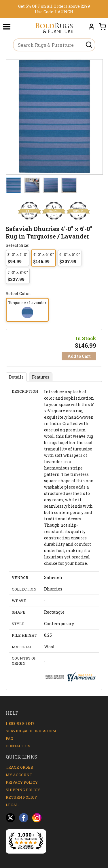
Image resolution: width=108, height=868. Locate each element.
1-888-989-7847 (20, 723)
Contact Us (18, 746)
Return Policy (21, 797)
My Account (19, 775)
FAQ (10, 738)
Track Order (19, 767)
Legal (12, 805)
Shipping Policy (23, 790)
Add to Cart (79, 356)
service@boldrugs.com (31, 731)
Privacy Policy (22, 782)
